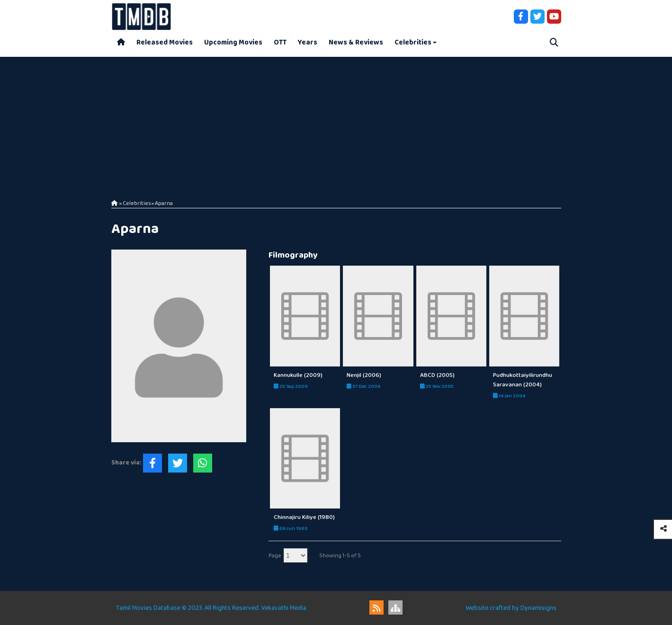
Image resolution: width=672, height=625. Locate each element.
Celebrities (413, 42)
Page (275, 556)
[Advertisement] (336, 123)
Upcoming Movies (233, 42)
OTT (280, 42)
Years (308, 42)
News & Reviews (356, 42)
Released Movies (165, 42)
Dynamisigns (538, 608)
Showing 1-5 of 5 (340, 556)
